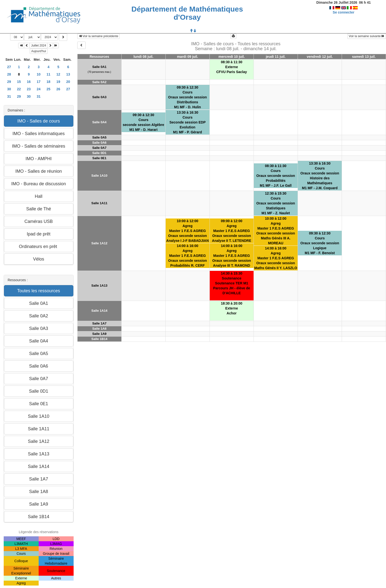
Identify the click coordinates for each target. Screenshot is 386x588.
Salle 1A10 (99, 176)
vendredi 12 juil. (320, 57)
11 (48, 74)
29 (9, 82)
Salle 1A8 (99, 329)
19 (58, 82)
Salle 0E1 (99, 158)
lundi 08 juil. (143, 57)
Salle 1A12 (99, 243)
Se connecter (344, 12)
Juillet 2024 (39, 46)
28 (9, 74)
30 (9, 89)
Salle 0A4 (99, 122)
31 (9, 96)
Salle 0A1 (99, 67)
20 (68, 82)
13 (68, 74)
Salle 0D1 (99, 153)
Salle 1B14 (99, 339)
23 (29, 89)
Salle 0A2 (99, 82)
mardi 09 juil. (188, 57)
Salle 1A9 (99, 334)
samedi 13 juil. (364, 57)
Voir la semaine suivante (367, 36)
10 (39, 74)
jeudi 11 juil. (276, 57)
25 (48, 89)
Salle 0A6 (99, 143)
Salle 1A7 (99, 323)
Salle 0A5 (99, 137)
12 (58, 74)
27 (9, 67)
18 (48, 82)
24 (39, 89)
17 (39, 82)
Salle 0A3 (99, 97)
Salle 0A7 (99, 148)
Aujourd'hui (39, 51)
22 (19, 89)
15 (19, 82)
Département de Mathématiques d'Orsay (187, 13)
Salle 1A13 (99, 286)
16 (29, 82)
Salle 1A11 (99, 203)
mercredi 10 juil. (232, 57)
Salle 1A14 (99, 311)
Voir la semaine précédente (99, 36)
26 (58, 89)
